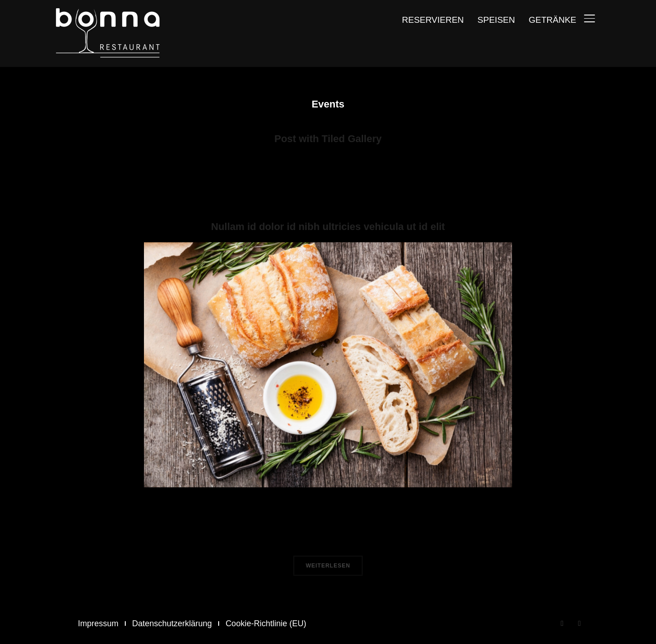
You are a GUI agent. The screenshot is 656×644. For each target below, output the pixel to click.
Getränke (552, 20)
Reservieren (433, 20)
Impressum (98, 624)
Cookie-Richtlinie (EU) (266, 624)
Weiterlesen (328, 566)
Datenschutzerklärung (172, 624)
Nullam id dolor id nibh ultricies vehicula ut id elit (328, 227)
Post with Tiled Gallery (328, 139)
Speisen (496, 20)
